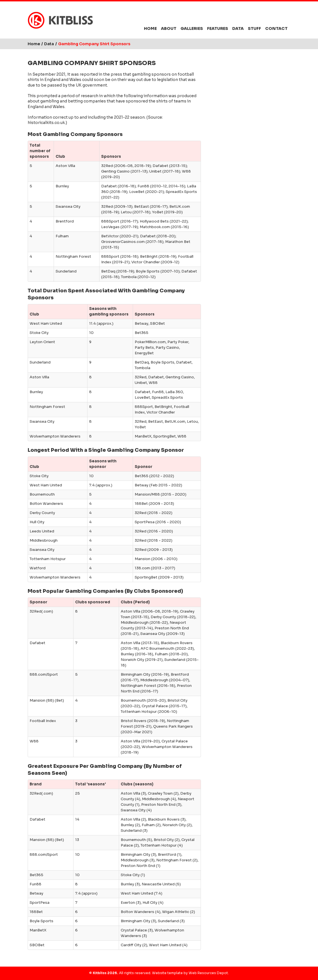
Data (238, 28)
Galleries (192, 28)
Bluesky (253, 16)
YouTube (285, 16)
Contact (276, 28)
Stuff (254, 28)
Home (150, 28)
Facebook (264, 16)
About (169, 28)
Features (218, 28)
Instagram (274, 16)
